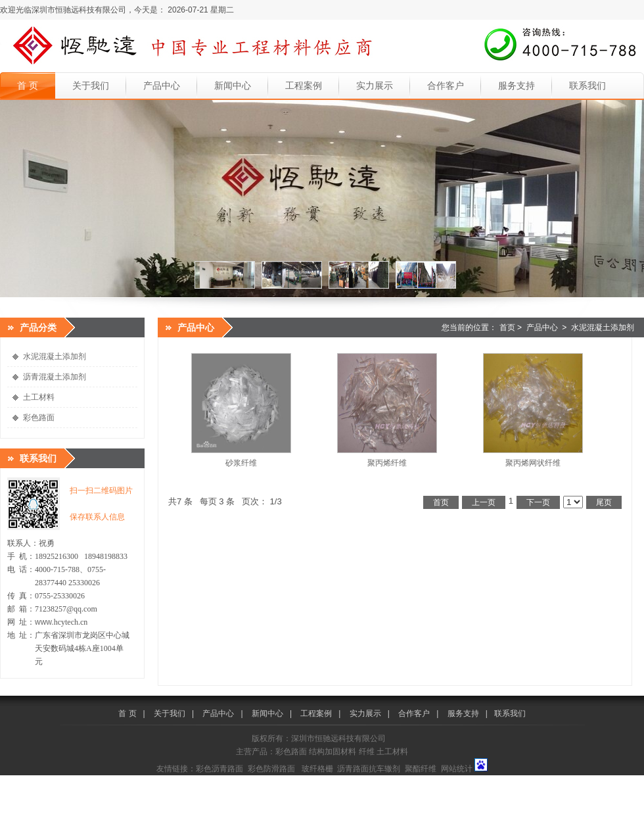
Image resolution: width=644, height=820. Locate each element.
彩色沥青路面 (219, 769)
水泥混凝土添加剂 (55, 356)
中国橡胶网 (410, 781)
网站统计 (457, 769)
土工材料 (39, 397)
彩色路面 (39, 418)
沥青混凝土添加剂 (55, 377)
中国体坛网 (535, 781)
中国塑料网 (369, 781)
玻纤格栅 (317, 769)
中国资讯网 (618, 781)
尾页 (604, 502)
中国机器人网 (323, 781)
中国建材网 (111, 781)
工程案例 (304, 85)
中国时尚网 (451, 781)
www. (44, 622)
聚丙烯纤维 (387, 463)
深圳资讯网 (20, 792)
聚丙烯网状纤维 (533, 463)
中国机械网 (236, 781)
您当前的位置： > (538, 327)
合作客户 (446, 85)
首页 (507, 327)
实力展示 (375, 85)
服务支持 (517, 85)
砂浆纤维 (241, 463)
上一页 (484, 502)
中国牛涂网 (152, 781)
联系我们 (587, 85)
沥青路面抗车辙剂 (369, 769)
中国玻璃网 (277, 781)
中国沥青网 (69, 781)
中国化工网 (194, 781)
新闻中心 (233, 85)
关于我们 (91, 85)
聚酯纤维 (421, 769)
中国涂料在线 (24, 781)
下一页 (538, 502)
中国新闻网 (576, 781)
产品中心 (162, 85)
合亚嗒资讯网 (107, 792)
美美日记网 (494, 781)
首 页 (28, 85)
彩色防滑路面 (271, 769)
